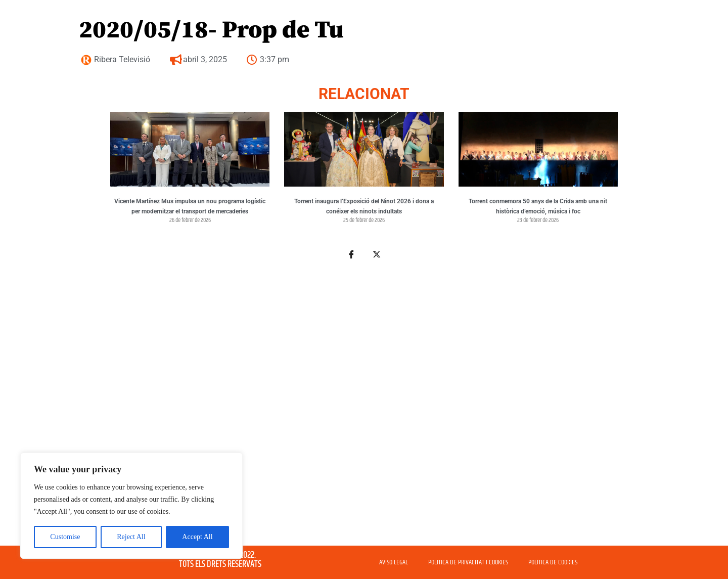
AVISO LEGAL (394, 562)
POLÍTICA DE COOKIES (553, 562)
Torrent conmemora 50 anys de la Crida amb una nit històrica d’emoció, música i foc (538, 206)
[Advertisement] (364, 404)
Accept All (197, 537)
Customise (65, 537)
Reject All (131, 537)
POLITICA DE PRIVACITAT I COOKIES (468, 562)
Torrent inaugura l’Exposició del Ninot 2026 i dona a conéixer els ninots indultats (364, 206)
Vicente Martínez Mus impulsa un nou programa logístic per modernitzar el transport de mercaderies (190, 206)
